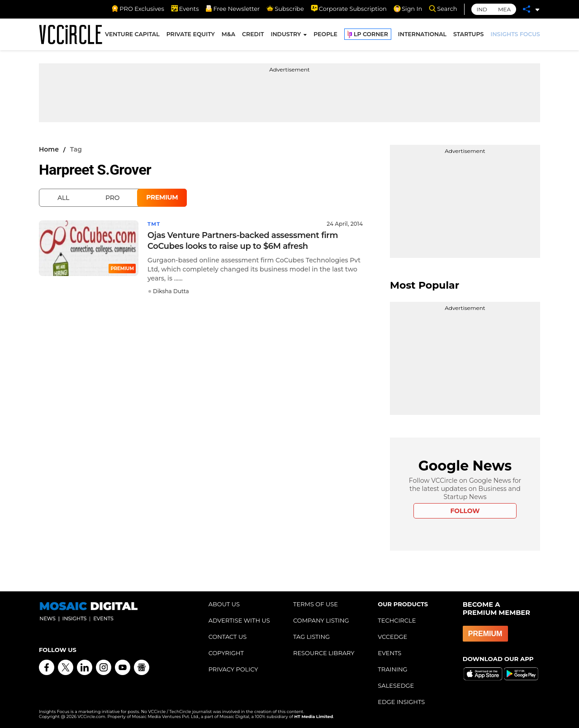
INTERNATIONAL (422, 36)
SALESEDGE (396, 685)
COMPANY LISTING (321, 620)
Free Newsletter (233, 9)
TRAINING (392, 669)
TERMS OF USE (316, 604)
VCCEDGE (392, 637)
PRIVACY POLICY (233, 669)
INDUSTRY (286, 36)
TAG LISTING (311, 637)
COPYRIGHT (226, 653)
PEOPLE (325, 36)
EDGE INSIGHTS (401, 702)
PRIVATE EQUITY (191, 36)
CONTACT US (228, 637)
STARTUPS (468, 36)
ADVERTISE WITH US (239, 620)
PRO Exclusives (138, 9)
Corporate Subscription (349, 9)
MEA (504, 9)
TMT (154, 224)
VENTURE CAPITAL (132, 36)
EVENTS (389, 653)
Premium (162, 197)
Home (49, 149)
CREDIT (253, 36)
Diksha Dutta (171, 291)
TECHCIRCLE (397, 620)
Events (185, 9)
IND (482, 9)
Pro (112, 198)
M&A (228, 36)
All (63, 198)
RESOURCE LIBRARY (324, 653)
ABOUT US (224, 604)
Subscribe (285, 9)
